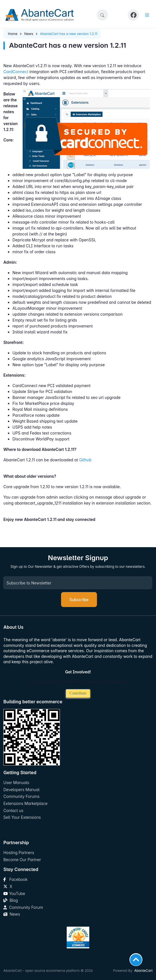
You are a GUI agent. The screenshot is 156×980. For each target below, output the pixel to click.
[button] (102, 15)
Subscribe (79, 600)
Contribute (78, 693)
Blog (11, 900)
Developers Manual (21, 790)
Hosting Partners (19, 853)
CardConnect (16, 72)
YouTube (14, 893)
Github (85, 460)
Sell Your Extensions (22, 817)
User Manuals (16, 783)
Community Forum (23, 907)
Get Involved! (78, 672)
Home (13, 34)
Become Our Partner (22, 860)
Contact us (13, 810)
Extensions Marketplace (25, 803)
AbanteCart (143, 971)
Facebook (15, 879)
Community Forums (21, 796)
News (29, 34)
